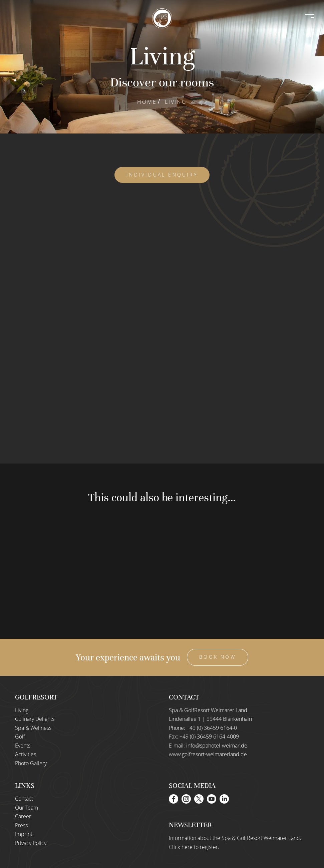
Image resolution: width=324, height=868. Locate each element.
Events (23, 746)
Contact (24, 799)
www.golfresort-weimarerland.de (208, 754)
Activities (26, 754)
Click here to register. (194, 847)
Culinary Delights (35, 719)
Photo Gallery (31, 763)
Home (147, 102)
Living (22, 710)
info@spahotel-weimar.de (217, 746)
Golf (20, 737)
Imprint (24, 834)
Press (21, 825)
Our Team (27, 808)
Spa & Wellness (33, 728)
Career (23, 816)
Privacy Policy (31, 843)
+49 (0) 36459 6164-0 (212, 728)
